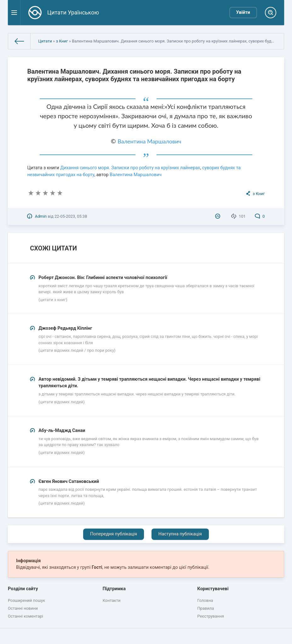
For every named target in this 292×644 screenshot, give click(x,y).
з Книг (62, 41)
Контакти (112, 600)
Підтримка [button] (114, 589)
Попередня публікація (114, 534)
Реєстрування (211, 616)
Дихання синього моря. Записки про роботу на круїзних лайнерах (130, 168)
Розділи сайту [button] (23, 589)
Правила (206, 608)
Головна (205, 600)
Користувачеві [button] (213, 589)
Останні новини (23, 608)
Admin (41, 216)
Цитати (45, 41)
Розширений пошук (26, 600)
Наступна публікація (180, 534)
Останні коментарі (26, 616)
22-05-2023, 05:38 (71, 216)
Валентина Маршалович (149, 141)
